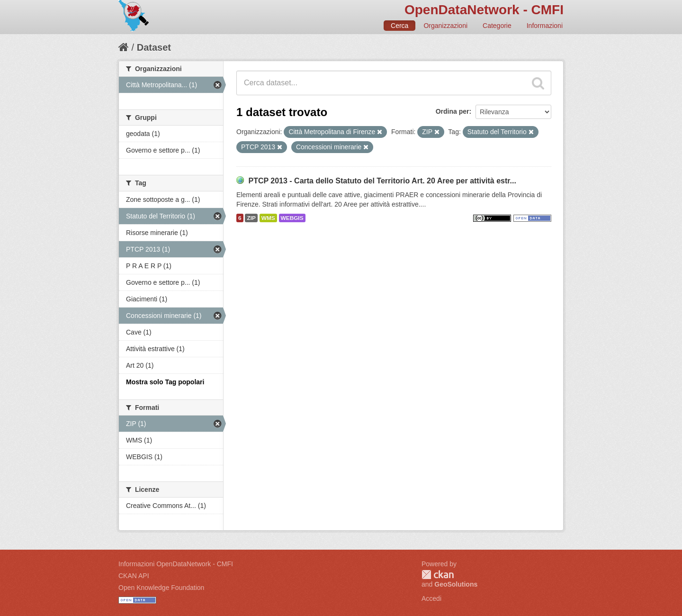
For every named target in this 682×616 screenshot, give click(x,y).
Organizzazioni (445, 26)
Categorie (497, 26)
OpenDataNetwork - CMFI (484, 10)
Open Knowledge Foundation (161, 588)
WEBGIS (292, 218)
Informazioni (545, 26)
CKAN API (134, 576)
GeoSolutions (456, 584)
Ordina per (453, 111)
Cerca (399, 26)
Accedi (431, 598)
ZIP (251, 218)
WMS (268, 218)
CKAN (438, 575)
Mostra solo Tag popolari (165, 382)
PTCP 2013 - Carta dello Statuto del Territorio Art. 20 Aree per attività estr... (382, 181)
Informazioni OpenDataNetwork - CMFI (176, 564)
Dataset (154, 47)
